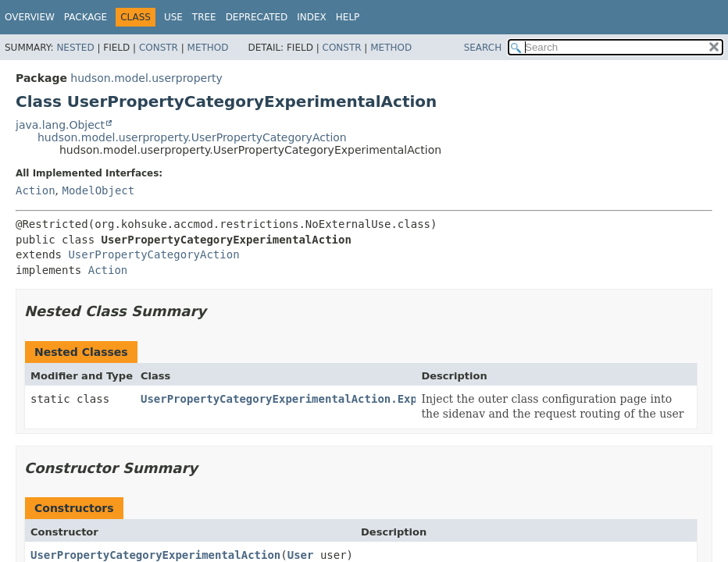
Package (86, 17)
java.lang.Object (60, 125)
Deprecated (257, 17)
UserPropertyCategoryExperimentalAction (155, 555)
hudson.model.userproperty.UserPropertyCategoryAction (192, 137)
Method (208, 48)
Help (348, 17)
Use (173, 17)
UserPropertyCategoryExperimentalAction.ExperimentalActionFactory (351, 399)
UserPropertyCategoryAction (153, 254)
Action (36, 190)
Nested (75, 48)
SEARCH (483, 48)
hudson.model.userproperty (146, 78)
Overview (30, 17)
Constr (159, 48)
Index (312, 17)
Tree (204, 17)
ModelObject (98, 190)
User (301, 555)
